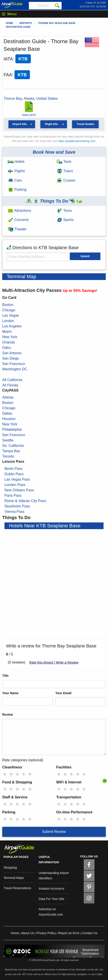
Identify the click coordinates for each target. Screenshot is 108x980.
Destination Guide (18, 27)
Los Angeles (12, 326)
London (8, 321)
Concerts (18, 220)
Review (8, 715)
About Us (28, 933)
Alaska (29, 99)
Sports (65, 220)
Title (5, 676)
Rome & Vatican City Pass (25, 501)
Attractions (19, 211)
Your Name (10, 693)
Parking (17, 190)
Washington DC (15, 369)
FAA (8, 75)
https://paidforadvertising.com (77, 141)
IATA (8, 59)
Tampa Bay (11, 451)
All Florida (10, 385)
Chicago (9, 310)
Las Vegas (11, 315)
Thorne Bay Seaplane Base (57, 23)
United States (47, 99)
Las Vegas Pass (17, 479)
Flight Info (51, 124)
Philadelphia (12, 430)
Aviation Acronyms (51, 889)
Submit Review (54, 832)
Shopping (10, 868)
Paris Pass (13, 495)
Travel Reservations (17, 888)
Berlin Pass (13, 469)
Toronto (8, 456)
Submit (85, 256)
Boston (8, 305)
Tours (64, 211)
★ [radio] (5, 774)
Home (9, 23)
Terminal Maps (14, 878)
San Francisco (14, 364)
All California (12, 380)
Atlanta (8, 397)
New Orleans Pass (19, 490)
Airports (26, 23)
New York (10, 337)
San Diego (11, 358)
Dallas (7, 413)
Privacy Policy (46, 933)
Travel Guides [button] (85, 124)
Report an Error (69, 933)
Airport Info (20, 124)
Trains (65, 171)
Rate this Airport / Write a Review (54, 662)
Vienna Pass (15, 512)
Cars (15, 180)
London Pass (15, 485)
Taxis (64, 162)
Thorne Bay (13, 99)
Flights (16, 171)
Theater (17, 229)
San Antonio (12, 353)
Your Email (63, 693)
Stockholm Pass (17, 506)
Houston (9, 419)
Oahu (7, 348)
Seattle (8, 440)
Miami (7, 332)
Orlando (9, 342)
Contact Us (90, 933)
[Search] (57, 6)
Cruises (66, 180)
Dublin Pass (14, 474)
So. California (13, 446)
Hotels (16, 162)
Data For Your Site (51, 899)
